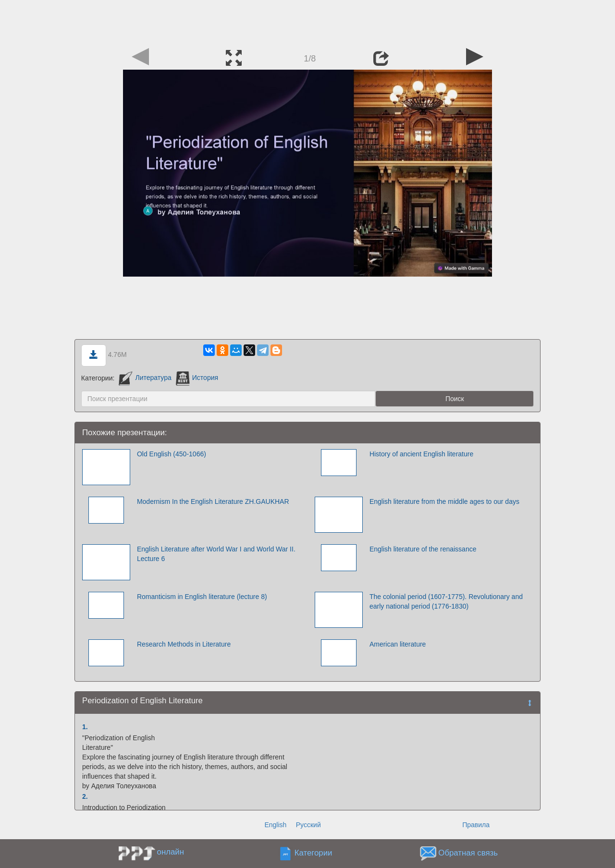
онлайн (171, 852)
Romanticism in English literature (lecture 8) (202, 597)
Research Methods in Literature (184, 644)
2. (85, 796)
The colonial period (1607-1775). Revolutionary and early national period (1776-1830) (446, 601)
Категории (314, 853)
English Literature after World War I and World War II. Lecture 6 (216, 554)
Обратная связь (468, 853)
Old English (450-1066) (172, 454)
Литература (145, 378)
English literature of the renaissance (423, 549)
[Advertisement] (307, 22)
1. (85, 727)
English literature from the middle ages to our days (444, 501)
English (275, 825)
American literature (398, 644)
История (197, 378)
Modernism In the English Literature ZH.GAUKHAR (213, 501)
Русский (308, 825)
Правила (476, 825)
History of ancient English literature (421, 454)
